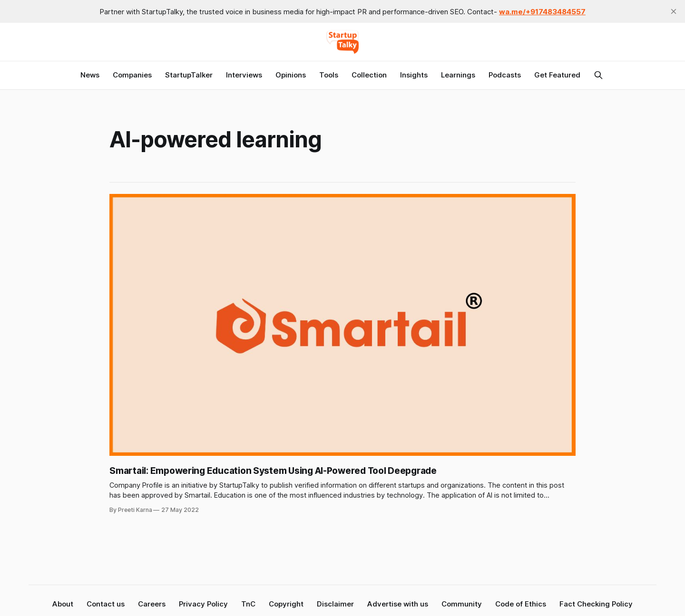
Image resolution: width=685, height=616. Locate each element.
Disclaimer (335, 604)
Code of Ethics (521, 604)
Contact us (106, 604)
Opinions (291, 75)
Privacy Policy (203, 604)
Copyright (286, 604)
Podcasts (505, 75)
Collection (369, 75)
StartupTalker (189, 75)
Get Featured (557, 75)
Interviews (244, 75)
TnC (248, 604)
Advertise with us (398, 604)
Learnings (458, 75)
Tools (329, 75)
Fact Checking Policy (596, 604)
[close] (674, 11)
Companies (132, 75)
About (63, 604)
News (90, 75)
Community (462, 604)
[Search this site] (598, 75)
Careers (152, 604)
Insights (414, 75)
